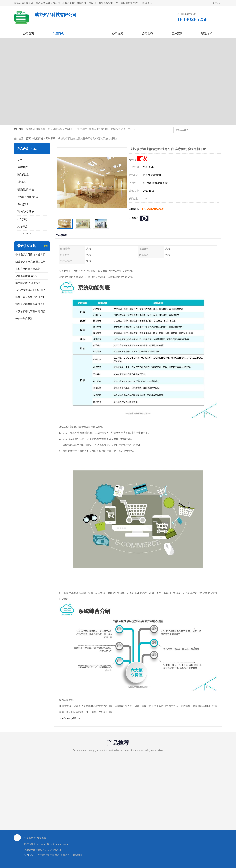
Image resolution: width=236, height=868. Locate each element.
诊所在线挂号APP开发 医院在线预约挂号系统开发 (32, 290)
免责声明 (55, 855)
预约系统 (51, 139)
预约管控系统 (26, 212)
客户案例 (177, 34)
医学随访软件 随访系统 (28, 283)
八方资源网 (43, 855)
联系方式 (207, 34)
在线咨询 (23, 204)
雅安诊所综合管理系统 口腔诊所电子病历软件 (32, 311)
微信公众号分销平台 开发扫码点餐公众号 (32, 297)
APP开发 (23, 227)
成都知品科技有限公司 (35, 850)
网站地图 (78, 855)
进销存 (22, 182)
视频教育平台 (26, 189)
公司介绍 (118, 34)
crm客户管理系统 (28, 197)
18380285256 (153, 209)
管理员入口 (66, 855)
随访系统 (23, 174)
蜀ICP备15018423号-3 (57, 844)
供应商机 (58, 34)
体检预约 (23, 167)
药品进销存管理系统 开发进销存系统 (32, 304)
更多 (46, 246)
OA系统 (22, 219)
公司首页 (29, 34)
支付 (20, 160)
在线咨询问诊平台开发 (28, 269)
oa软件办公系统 (24, 319)
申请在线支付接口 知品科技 (30, 255)
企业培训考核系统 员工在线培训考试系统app (32, 262)
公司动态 (147, 34)
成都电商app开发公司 (27, 276)
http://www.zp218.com (70, 718)
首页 (28, 139)
